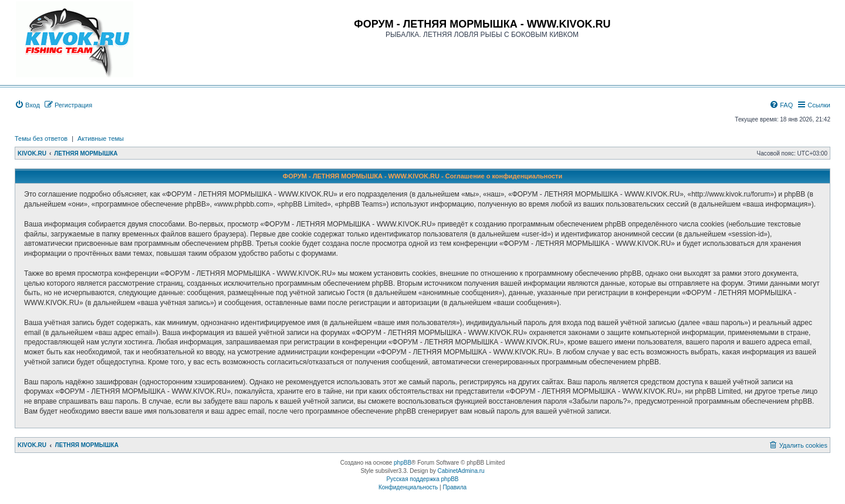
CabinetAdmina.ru (461, 471)
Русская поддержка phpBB (422, 479)
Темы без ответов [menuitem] (41, 138)
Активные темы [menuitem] (101, 138)
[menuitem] (27, 105)
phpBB (403, 463)
